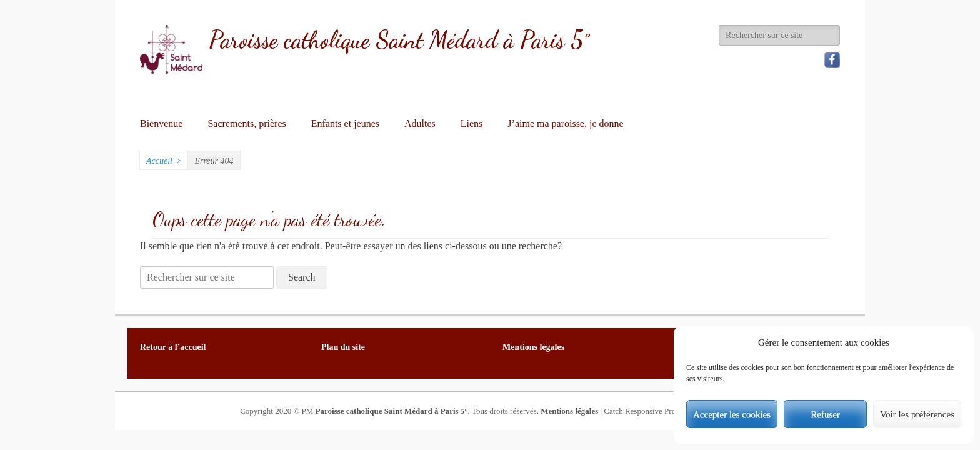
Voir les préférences (917, 414)
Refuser (825, 414)
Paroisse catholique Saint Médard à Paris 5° (399, 40)
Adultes (420, 123)
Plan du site (343, 347)
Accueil (164, 161)
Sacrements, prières (247, 123)
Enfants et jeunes (345, 123)
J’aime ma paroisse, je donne (565, 123)
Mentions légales (569, 411)
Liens (472, 123)
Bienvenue (161, 123)
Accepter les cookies (732, 414)
